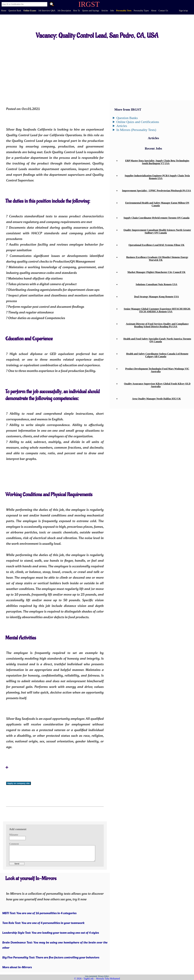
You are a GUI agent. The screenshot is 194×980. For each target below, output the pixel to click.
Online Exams (30, 11)
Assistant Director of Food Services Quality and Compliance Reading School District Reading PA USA (157, 325)
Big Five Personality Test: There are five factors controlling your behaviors (51, 958)
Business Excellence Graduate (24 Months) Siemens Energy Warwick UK (157, 259)
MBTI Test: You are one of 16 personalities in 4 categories (39, 913)
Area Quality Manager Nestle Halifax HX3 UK (156, 399)
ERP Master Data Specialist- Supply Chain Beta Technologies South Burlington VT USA (157, 162)
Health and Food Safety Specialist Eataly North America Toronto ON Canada (157, 340)
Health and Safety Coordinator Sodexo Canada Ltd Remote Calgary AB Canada (157, 355)
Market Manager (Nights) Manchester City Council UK (156, 272)
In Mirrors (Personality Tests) (136, 130)
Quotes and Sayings (91, 11)
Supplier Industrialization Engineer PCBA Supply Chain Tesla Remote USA (157, 177)
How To (77, 11)
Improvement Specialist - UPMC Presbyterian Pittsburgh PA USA (156, 191)
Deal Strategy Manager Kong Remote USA (156, 297)
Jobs (112, 11)
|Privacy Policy (103, 976)
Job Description (64, 11)
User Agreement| (91, 976)
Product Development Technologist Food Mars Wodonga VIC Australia (157, 370)
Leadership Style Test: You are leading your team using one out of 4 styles (51, 933)
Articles (105, 11)
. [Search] (52, 5)
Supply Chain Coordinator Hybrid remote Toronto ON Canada (156, 218)
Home (4, 11)
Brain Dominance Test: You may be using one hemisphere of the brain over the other (55, 945)
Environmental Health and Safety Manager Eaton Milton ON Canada (157, 204)
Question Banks (127, 118)
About (154, 11)
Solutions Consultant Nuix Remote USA (156, 284)
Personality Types (141, 11)
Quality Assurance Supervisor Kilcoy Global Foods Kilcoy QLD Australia (157, 385)
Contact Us (163, 11)
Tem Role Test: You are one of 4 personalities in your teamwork (43, 923)
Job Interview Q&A (47, 11)
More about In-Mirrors (17, 967)
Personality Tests (124, 11)
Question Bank (15, 11)
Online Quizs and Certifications (138, 122)
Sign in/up (183, 11)
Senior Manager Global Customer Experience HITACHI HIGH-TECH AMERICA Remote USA (157, 310)
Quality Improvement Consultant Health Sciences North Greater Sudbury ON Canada (157, 231)
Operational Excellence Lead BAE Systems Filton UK (156, 245)
